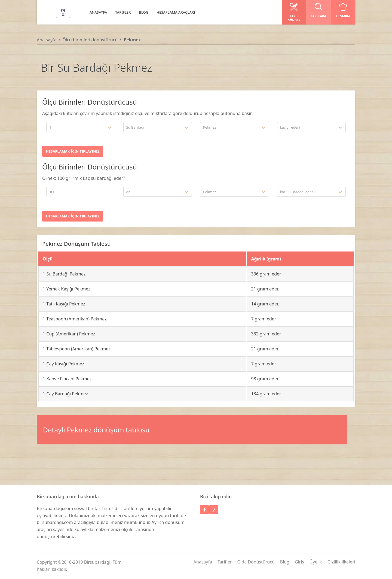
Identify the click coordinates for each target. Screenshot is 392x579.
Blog (285, 562)
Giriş (299, 562)
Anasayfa (203, 562)
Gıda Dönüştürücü (256, 562)
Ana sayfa (47, 40)
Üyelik (316, 562)
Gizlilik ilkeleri (341, 562)
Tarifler (225, 562)
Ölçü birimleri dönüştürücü (90, 40)
